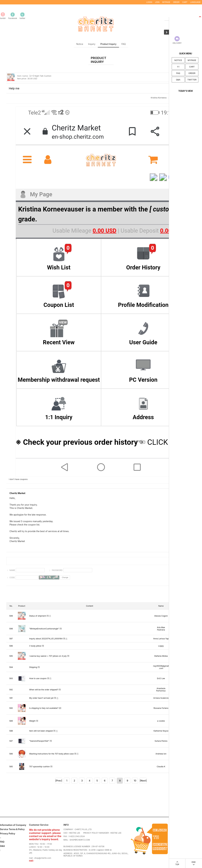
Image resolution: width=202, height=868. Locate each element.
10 (135, 781)
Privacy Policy (8, 833)
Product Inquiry (108, 44)
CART (192, 67)
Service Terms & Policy (12, 829)
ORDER (192, 73)
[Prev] (59, 781)
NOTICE (178, 60)
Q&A (178, 80)
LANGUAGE (195, 2)
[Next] (143, 781)
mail (31, 860)
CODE (12, 577)
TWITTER (192, 80)
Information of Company (13, 825)
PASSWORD (57, 570)
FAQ (178, 73)
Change (65, 577)
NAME (12, 570)
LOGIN (149, 2)
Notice (80, 44)
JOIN (157, 2)
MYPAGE (192, 60)
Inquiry (92, 44)
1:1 (178, 67)
